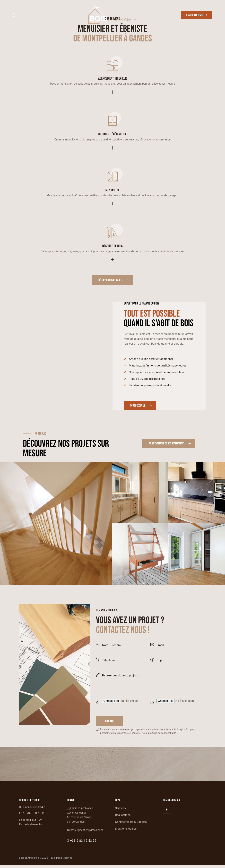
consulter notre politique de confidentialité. (154, 736)
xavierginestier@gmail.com (87, 833)
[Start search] (14, 16)
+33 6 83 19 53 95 (83, 843)
